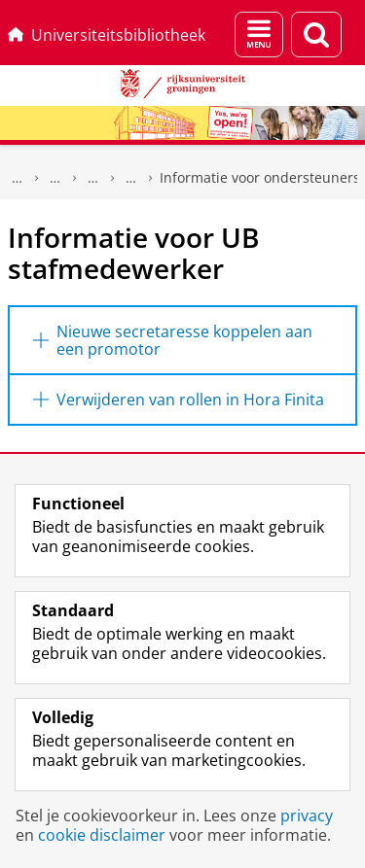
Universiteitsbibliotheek (107, 35)
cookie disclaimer (102, 835)
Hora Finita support (131, 178)
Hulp (93, 178)
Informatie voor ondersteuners (260, 177)
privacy (307, 816)
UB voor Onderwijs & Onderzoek (55, 178)
